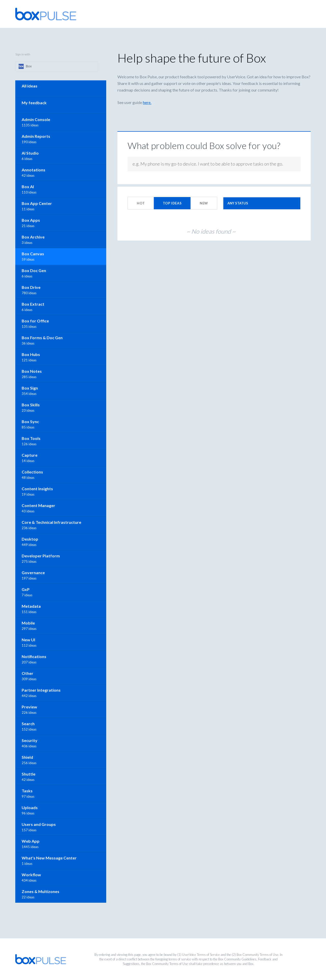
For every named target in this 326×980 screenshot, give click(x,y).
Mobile (28, 623)
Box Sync (30, 421)
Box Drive (31, 287)
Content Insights (37, 489)
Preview (29, 707)
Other (28, 673)
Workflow (31, 875)
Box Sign (30, 388)
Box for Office (35, 321)
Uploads (30, 807)
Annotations (33, 170)
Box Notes (32, 371)
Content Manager (38, 505)
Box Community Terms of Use (257, 955)
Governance (33, 573)
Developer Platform (41, 556)
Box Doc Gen (34, 270)
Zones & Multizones (40, 891)
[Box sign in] (57, 66)
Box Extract (33, 304)
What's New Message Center (49, 858)
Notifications (34, 656)
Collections (32, 472)
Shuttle (29, 774)
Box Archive (33, 237)
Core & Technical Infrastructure (51, 522)
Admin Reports (36, 136)
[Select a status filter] (262, 203)
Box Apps (31, 220)
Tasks (27, 791)
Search (28, 724)
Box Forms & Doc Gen (42, 338)
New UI (28, 640)
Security (30, 740)
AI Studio (30, 153)
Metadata (31, 606)
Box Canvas (33, 254)
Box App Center (37, 203)
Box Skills (31, 405)
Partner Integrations (41, 690)
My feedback (34, 103)
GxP (26, 589)
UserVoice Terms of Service (201, 955)
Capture (30, 455)
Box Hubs (31, 354)
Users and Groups (39, 824)
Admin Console (36, 119)
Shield (27, 757)
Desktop (30, 539)
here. (147, 102)
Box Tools (31, 438)
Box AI (28, 187)
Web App (31, 841)
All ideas (30, 86)
